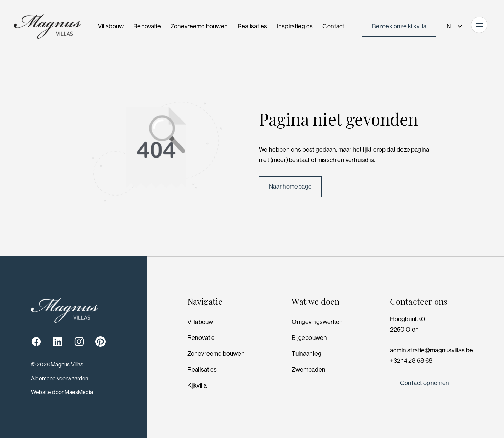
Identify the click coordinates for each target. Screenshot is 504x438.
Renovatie (147, 26)
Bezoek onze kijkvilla (399, 26)
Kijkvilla (197, 385)
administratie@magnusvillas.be (432, 350)
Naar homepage (290, 187)
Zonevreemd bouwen (199, 26)
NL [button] (455, 26)
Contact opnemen (425, 383)
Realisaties (252, 26)
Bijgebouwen (309, 338)
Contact (333, 26)
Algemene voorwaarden (60, 378)
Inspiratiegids (295, 26)
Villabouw (111, 26)
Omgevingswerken (317, 322)
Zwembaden (309, 370)
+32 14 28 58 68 (411, 361)
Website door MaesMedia (62, 392)
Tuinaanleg (307, 354)
